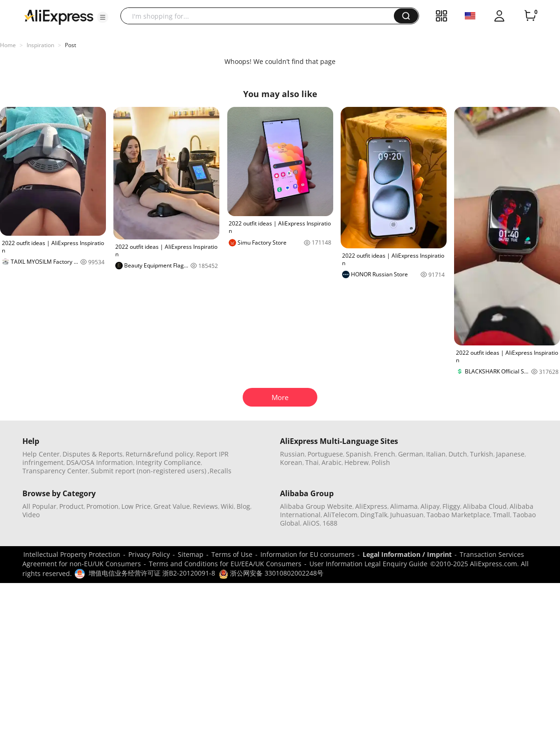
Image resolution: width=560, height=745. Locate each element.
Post (70, 45)
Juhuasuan (407, 515)
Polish (381, 462)
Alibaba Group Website (316, 506)
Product (71, 506)
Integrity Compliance (168, 462)
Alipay (430, 506)
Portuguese (325, 454)
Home (8, 45)
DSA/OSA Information (100, 462)
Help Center (41, 454)
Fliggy (451, 506)
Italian (436, 454)
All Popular (39, 506)
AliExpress (371, 506)
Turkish (482, 454)
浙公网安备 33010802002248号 (271, 573)
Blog (243, 506)
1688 (330, 523)
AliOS (311, 523)
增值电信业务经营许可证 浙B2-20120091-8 (152, 573)
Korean (291, 462)
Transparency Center (55, 471)
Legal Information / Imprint (407, 554)
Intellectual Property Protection (72, 554)
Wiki (227, 506)
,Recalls (220, 471)
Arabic (332, 462)
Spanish (358, 454)
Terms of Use (232, 554)
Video (31, 515)
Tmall (501, 515)
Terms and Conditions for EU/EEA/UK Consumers (225, 564)
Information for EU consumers (308, 554)
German (411, 454)
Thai (312, 462)
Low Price (136, 506)
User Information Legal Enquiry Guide (368, 564)
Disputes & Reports (93, 454)
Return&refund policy (159, 454)
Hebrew (357, 462)
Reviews (205, 506)
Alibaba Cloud (485, 506)
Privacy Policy (149, 554)
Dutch (458, 454)
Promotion (102, 506)
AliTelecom (340, 515)
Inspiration (40, 45)
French (385, 454)
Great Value (172, 506)
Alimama (404, 506)
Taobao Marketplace (458, 515)
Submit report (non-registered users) (149, 471)
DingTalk (374, 515)
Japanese (510, 454)
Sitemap (191, 554)
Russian (292, 454)
